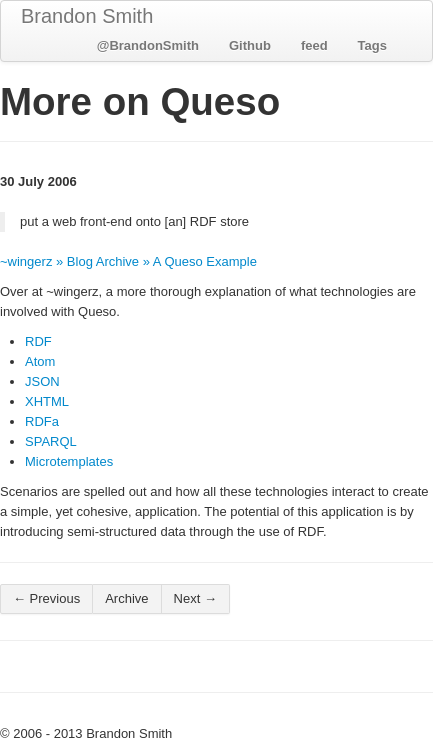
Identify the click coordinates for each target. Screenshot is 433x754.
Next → (195, 598)
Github (250, 45)
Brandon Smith (87, 16)
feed (314, 45)
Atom (40, 361)
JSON (42, 381)
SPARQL (51, 441)
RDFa (42, 421)
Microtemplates (69, 461)
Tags (372, 45)
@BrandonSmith (148, 45)
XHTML (47, 401)
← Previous (46, 598)
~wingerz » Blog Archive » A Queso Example (128, 261)
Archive (126, 598)
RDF (38, 341)
